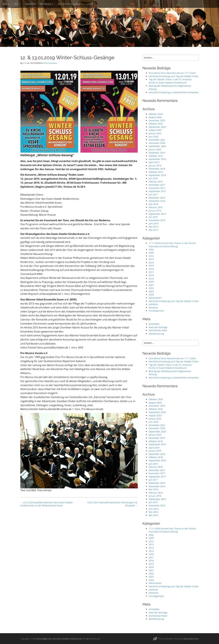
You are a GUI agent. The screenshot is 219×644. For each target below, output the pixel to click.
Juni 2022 (154, 137)
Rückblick (47, 4)
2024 (151, 295)
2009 (151, 253)
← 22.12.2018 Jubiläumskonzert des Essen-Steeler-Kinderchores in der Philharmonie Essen (47, 504)
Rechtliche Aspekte (70, 4)
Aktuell (30, 4)
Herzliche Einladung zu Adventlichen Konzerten (174, 92)
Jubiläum (153, 304)
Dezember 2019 (157, 153)
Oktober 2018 (156, 172)
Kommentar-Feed (158, 330)
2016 (151, 269)
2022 (151, 288)
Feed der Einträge (158, 327)
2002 (151, 250)
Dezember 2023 (157, 120)
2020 (151, 282)
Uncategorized (156, 311)
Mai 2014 (153, 227)
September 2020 (157, 146)
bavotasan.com (191, 639)
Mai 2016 (153, 204)
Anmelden (154, 324)
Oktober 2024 (156, 114)
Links (90, 4)
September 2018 (157, 175)
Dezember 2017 (157, 185)
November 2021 (157, 140)
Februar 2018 (156, 182)
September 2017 (157, 191)
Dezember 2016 (157, 198)
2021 (151, 285)
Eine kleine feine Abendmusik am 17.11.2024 (172, 73)
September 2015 (157, 214)
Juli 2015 (153, 217)
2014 (151, 262)
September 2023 (157, 127)
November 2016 (157, 201)
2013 (151, 259)
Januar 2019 (155, 166)
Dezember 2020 (157, 143)
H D (25, 63)
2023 (151, 291)
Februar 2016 (156, 207)
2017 (151, 272)
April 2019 (154, 162)
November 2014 (157, 220)
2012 (151, 256)
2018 (151, 275)
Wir (17, 4)
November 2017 (157, 188)
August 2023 (155, 130)
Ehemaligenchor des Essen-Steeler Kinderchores (109, 19)
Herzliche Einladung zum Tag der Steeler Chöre (174, 76)
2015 (151, 266)
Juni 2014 (154, 223)
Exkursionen (155, 298)
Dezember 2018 (157, 169)
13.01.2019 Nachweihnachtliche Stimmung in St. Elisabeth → (112, 504)
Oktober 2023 (156, 124)
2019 (45, 63)
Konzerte (53, 63)
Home (6, 4)
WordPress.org (156, 334)
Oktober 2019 (156, 156)
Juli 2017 (153, 194)
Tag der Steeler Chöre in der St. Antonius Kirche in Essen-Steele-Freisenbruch (170, 81)
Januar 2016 (155, 211)
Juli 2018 (153, 178)
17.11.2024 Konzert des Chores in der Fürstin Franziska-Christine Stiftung (172, 245)
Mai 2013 (153, 230)
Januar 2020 (155, 149)
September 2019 (157, 159)
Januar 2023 (155, 133)
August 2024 (155, 117)
